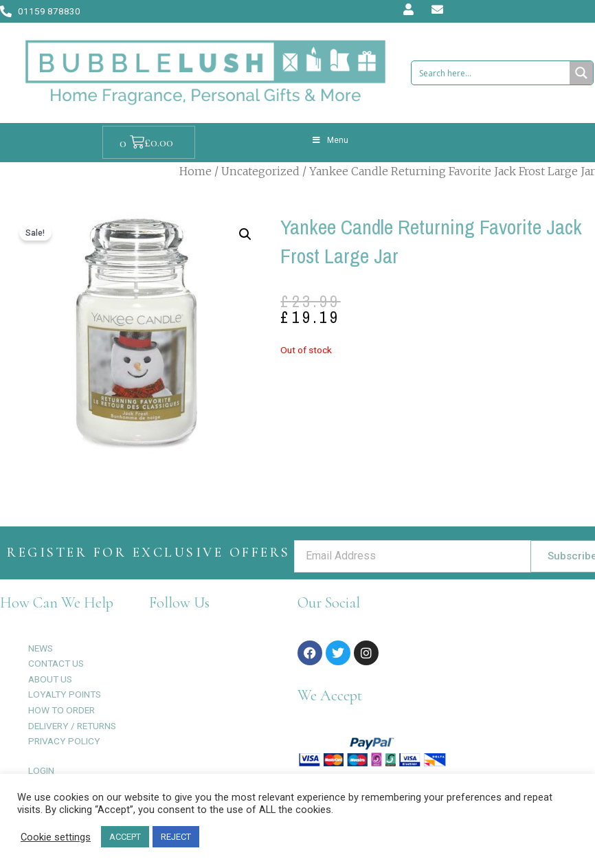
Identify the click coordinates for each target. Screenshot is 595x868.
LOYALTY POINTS (65, 694)
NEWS (41, 648)
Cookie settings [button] (56, 837)
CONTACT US (56, 663)
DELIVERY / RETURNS (72, 726)
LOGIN (41, 770)
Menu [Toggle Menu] (330, 140)
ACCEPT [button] (125, 837)
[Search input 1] (492, 73)
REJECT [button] (176, 837)
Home (195, 171)
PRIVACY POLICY (64, 741)
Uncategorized (260, 171)
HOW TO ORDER (61, 710)
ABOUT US (50, 679)
